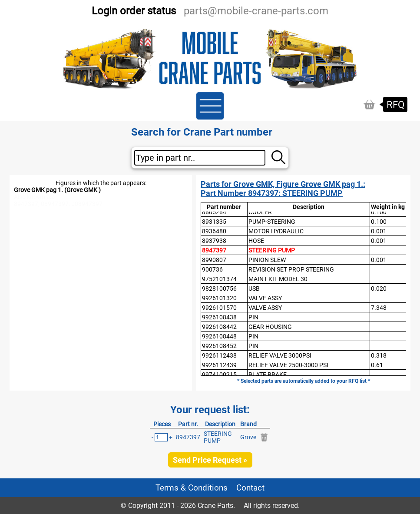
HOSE (256, 241)
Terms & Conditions (192, 488)
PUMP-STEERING (272, 222)
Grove (248, 437)
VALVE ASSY (265, 298)
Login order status (134, 11)
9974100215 (219, 375)
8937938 (214, 241)
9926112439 (219, 365)
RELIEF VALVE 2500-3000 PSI (288, 365)
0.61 (377, 365)
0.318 (379, 355)
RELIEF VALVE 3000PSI (280, 355)
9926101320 (219, 298)
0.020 (379, 289)
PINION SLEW (267, 260)
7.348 (379, 308)
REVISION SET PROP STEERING (291, 269)
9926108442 (219, 327)
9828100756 (219, 289)
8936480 (214, 231)
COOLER (260, 212)
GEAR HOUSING (270, 327)
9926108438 (219, 317)
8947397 (214, 250)
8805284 (214, 212)
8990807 (214, 260)
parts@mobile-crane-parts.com (256, 11)
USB (254, 289)
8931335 (214, 222)
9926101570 (219, 308)
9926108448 (219, 336)
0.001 (379, 231)
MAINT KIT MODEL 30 (278, 279)
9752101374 (219, 279)
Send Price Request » (210, 460)
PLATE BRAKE (268, 375)
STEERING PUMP (272, 250)
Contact (250, 488)
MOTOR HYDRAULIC (276, 231)
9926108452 (219, 346)
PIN (253, 317)
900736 (212, 269)
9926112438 (219, 355)
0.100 (379, 212)
